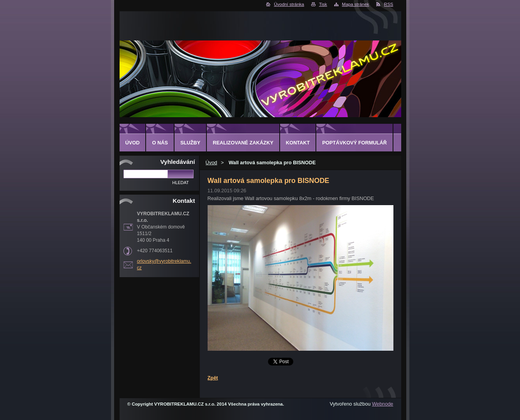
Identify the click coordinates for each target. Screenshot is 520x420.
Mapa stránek (356, 4)
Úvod (212, 163)
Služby (190, 143)
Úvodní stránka (289, 4)
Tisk (323, 4)
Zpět (213, 378)
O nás (160, 143)
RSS (389, 4)
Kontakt (298, 143)
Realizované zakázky (243, 143)
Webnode (383, 404)
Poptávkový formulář (354, 143)
